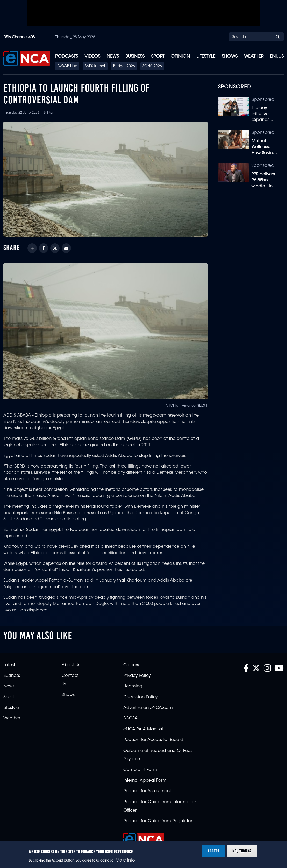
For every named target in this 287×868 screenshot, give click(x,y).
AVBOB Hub (67, 66)
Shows (230, 57)
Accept (214, 851)
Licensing (133, 686)
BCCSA (131, 718)
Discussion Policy (141, 697)
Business (135, 57)
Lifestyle (206, 57)
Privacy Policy (137, 676)
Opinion (180, 57)
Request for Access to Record (153, 740)
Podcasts (67, 57)
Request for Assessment (147, 791)
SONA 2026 (152, 66)
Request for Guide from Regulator (158, 821)
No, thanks (242, 851)
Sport (158, 57)
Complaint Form (140, 770)
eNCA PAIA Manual (143, 729)
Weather (254, 57)
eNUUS (277, 57)
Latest (9, 665)
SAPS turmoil (95, 66)
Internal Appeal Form (145, 781)
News (113, 57)
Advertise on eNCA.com (148, 708)
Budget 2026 (124, 66)
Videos (92, 57)
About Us (71, 665)
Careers (131, 665)
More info (125, 860)
